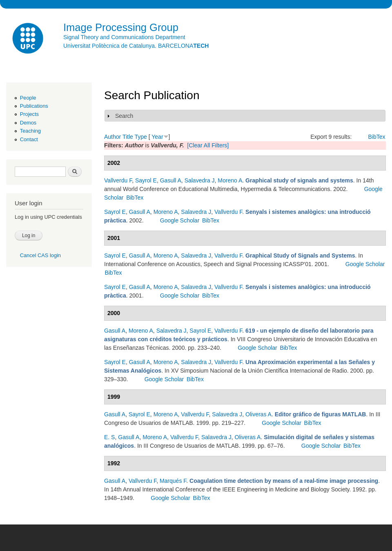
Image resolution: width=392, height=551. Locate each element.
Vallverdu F (118, 180)
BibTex (377, 137)
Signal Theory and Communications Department (124, 37)
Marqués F (173, 481)
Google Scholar (180, 220)
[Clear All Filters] (208, 145)
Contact (29, 139)
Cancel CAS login (40, 255)
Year (157, 137)
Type (140, 137)
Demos (28, 123)
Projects (29, 114)
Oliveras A (258, 414)
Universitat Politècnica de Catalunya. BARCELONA (136, 46)
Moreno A (230, 180)
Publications (34, 106)
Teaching (30, 131)
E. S (109, 437)
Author (112, 137)
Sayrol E (146, 180)
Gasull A (171, 180)
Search (124, 116)
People (28, 98)
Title (128, 137)
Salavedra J (200, 180)
